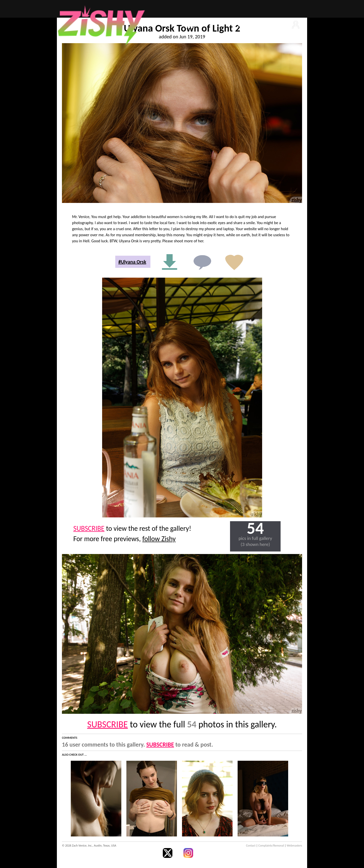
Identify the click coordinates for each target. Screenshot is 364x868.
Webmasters (294, 846)
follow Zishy (159, 539)
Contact (251, 846)
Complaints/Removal (271, 846)
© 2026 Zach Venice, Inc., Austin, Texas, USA (89, 846)
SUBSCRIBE (89, 528)
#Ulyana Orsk (132, 262)
